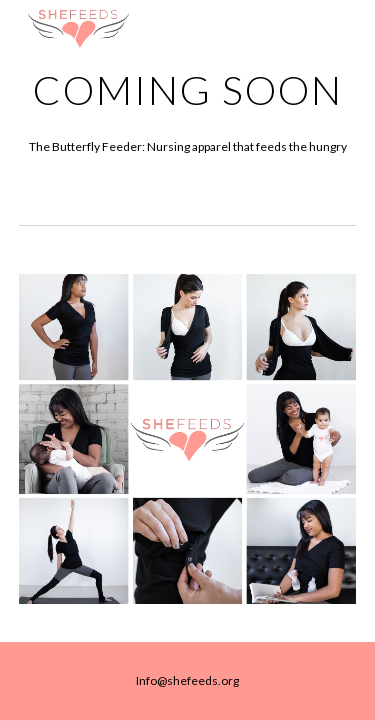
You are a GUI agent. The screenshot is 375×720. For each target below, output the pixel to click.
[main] (188, 90)
